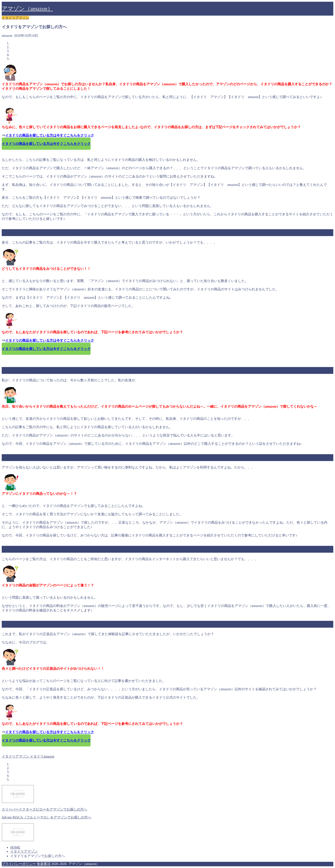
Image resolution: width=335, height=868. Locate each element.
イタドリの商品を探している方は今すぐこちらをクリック (50, 135)
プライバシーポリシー (19, 864)
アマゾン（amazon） (27, 9)
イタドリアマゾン (15, 18)
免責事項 (44, 864)
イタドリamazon (42, 756)
